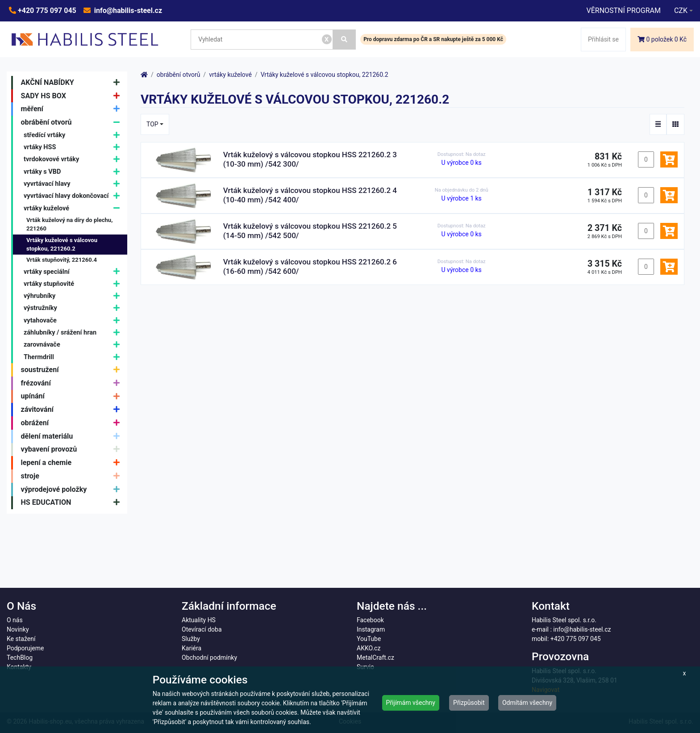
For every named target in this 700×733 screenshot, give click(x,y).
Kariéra (192, 648)
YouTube (369, 639)
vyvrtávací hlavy (74, 184)
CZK (681, 10)
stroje (73, 476)
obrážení (73, 423)
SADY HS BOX (73, 96)
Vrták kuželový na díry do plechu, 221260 (69, 224)
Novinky (18, 629)
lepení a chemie (73, 463)
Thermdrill (74, 357)
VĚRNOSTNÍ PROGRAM (623, 10)
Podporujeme (25, 648)
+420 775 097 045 (46, 10)
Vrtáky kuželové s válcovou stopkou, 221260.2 (62, 245)
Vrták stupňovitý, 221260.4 (62, 260)
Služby (191, 639)
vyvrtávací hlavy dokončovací (74, 196)
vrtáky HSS (74, 147)
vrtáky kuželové (74, 208)
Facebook (370, 620)
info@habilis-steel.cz (127, 10)
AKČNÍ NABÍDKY (73, 83)
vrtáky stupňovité (74, 284)
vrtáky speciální (74, 272)
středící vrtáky (74, 135)
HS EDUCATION (73, 503)
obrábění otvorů (73, 122)
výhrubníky (74, 296)
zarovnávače (74, 345)
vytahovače (74, 320)
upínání (73, 397)
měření (73, 109)
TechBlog (20, 658)
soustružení (73, 370)
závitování (73, 410)
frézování (73, 383)
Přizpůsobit (469, 703)
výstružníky (74, 308)
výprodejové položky (73, 490)
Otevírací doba (202, 629)
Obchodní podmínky (209, 658)
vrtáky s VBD (74, 172)
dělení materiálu (73, 436)
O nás (15, 620)
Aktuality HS (199, 620)
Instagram (371, 629)
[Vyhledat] (345, 40)
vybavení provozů (73, 450)
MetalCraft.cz (375, 658)
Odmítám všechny (527, 703)
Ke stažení (21, 639)
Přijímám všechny (411, 703)
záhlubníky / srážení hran (74, 333)
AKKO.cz (369, 648)
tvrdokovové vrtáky (74, 160)
